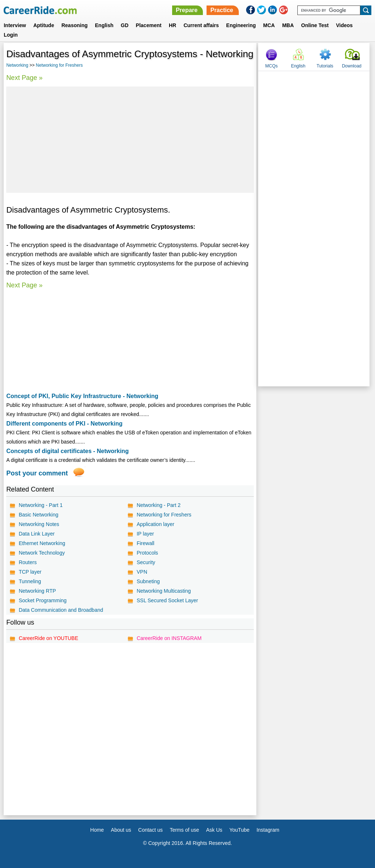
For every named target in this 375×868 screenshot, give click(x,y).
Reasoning (75, 25)
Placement (149, 25)
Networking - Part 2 (159, 505)
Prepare (187, 10)
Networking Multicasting (164, 591)
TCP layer (30, 572)
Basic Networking (38, 515)
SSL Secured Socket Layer (167, 600)
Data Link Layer (37, 534)
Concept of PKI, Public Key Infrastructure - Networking (82, 396)
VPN (142, 572)
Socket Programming (43, 600)
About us (121, 830)
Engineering (241, 25)
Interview (15, 25)
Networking (17, 65)
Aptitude (44, 25)
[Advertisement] (130, 140)
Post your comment (37, 473)
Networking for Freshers (59, 65)
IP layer (145, 534)
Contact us (150, 830)
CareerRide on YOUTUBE (48, 638)
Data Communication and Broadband (61, 610)
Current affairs (201, 25)
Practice (222, 10)
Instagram (268, 830)
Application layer (155, 524)
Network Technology (42, 553)
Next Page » (24, 78)
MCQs (271, 66)
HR (172, 25)
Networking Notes (39, 524)
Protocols (147, 553)
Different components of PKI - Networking (64, 424)
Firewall (145, 543)
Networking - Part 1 (41, 505)
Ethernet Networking (42, 543)
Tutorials (325, 66)
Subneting (148, 581)
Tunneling (30, 581)
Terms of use (184, 830)
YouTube (239, 830)
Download (352, 66)
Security (146, 562)
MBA (288, 25)
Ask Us (214, 830)
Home (97, 830)
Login (11, 35)
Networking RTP (37, 591)
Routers (28, 562)
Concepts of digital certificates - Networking (67, 451)
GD (125, 25)
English (104, 25)
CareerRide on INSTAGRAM (169, 638)
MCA (269, 25)
